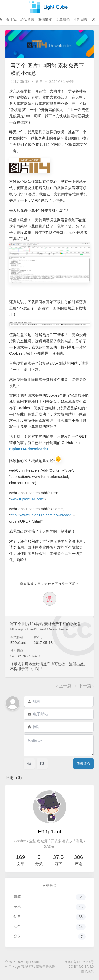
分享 (50, 937)
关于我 (11, 19)
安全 (50, 927)
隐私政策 (87, 971)
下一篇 (86, 686)
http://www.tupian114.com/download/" (41, 515)
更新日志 (80, 19)
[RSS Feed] (94, 20)
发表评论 (83, 764)
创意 (39, 82)
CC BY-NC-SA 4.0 (25, 656)
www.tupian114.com (27, 499)
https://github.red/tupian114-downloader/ (40, 629)
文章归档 (63, 19)
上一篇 (64, 686)
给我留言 (27, 19)
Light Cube (32, 962)
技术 (50, 907)
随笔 (50, 897)
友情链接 (45, 19)
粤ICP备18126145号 (79, 962)
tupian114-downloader (29, 449)
